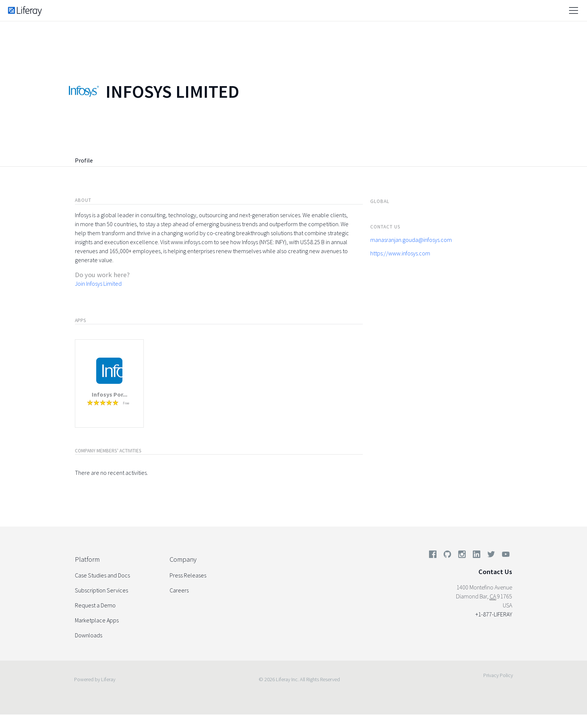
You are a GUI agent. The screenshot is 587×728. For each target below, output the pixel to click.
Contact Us (495, 572)
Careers (179, 590)
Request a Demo (95, 605)
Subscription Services (101, 590)
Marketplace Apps (97, 620)
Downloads (89, 635)
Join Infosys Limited (98, 283)
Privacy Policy (498, 675)
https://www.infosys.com (400, 253)
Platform (87, 559)
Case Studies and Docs (102, 575)
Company (183, 559)
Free (126, 403)
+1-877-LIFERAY (494, 614)
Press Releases (188, 575)
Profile (84, 160)
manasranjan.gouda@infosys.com (411, 240)
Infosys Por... (110, 394)
